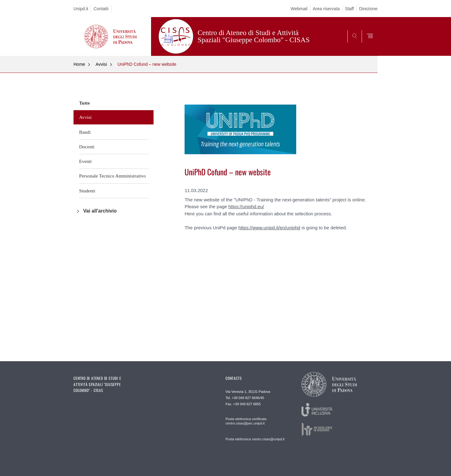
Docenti (87, 147)
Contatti (101, 9)
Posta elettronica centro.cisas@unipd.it (255, 439)
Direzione (368, 9)
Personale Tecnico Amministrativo (112, 176)
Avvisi (101, 64)
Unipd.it (81, 9)
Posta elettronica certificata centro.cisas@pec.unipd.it (246, 421)
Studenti (87, 191)
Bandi (85, 132)
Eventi (85, 161)
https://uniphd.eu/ (246, 207)
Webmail (299, 9)
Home (79, 64)
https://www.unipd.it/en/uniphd (269, 228)
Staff (349, 9)
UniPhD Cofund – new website (147, 64)
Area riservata (326, 9)
